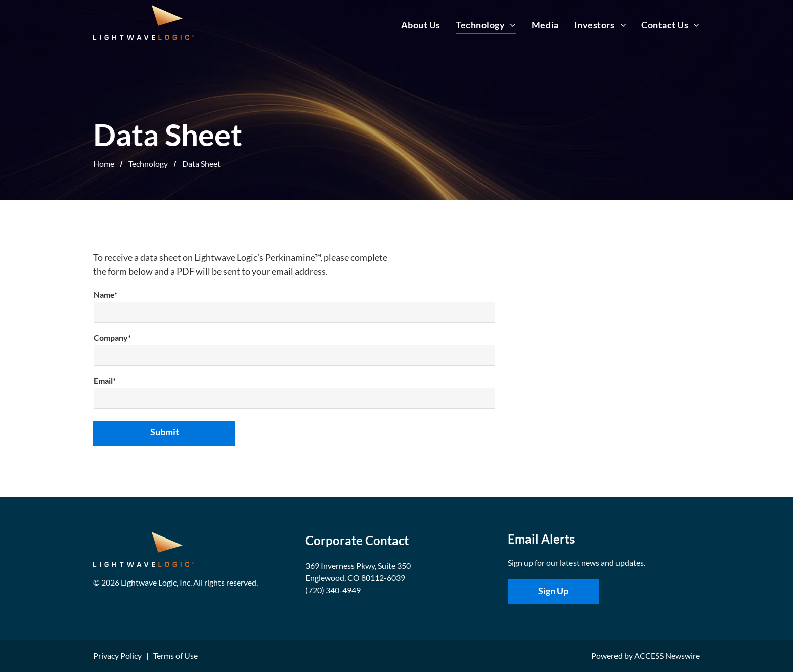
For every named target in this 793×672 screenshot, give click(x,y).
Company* (112, 338)
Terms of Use (175, 656)
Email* (105, 380)
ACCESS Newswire (667, 656)
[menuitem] (413, 25)
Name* (105, 295)
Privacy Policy (117, 656)
